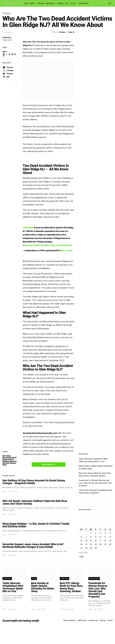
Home (26, 3)
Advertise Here (84, 3)
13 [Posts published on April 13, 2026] (81, 541)
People (7, 13)
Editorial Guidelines (70, 620)
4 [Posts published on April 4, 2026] (105, 533)
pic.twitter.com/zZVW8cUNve (59, 245)
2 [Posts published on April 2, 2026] (96, 533)
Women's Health (94, 579)
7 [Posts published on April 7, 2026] (86, 537)
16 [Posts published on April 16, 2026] (96, 541)
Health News (50, 3)
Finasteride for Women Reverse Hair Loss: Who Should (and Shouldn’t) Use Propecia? (95, 483)
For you (73, 3)
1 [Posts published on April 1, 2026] (91, 533)
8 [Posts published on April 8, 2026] (91, 537)
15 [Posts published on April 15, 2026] (91, 541)
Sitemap (103, 620)
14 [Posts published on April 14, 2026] (86, 541)
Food (67, 3)
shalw (4, 52)
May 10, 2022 (67, 251)
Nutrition (61, 3)
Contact (110, 620)
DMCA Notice (82, 620)
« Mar (81, 557)
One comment (8, 32)
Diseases (41, 3)
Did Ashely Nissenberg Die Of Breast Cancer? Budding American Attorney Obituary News (10, 460)
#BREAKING (28, 228)
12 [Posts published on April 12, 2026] (110, 537)
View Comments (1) (49, 464)
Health (32, 3)
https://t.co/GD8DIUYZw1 (34, 245)
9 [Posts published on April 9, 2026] (96, 537)
